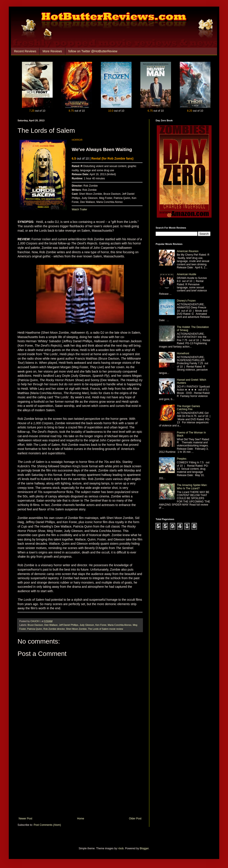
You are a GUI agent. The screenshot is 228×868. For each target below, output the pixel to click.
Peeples (182, 459)
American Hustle (187, 274)
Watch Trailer (79, 209)
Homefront (183, 353)
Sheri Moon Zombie (76, 629)
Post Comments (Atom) (47, 825)
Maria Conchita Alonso (119, 625)
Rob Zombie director (54, 629)
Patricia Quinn (35, 629)
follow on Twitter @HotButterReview (93, 51)
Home (81, 819)
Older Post (135, 819)
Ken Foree (101, 625)
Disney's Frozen (186, 301)
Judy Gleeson (87, 625)
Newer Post (25, 819)
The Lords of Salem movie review (105, 629)
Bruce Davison (35, 625)
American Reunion (188, 251)
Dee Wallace (51, 625)
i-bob (121, 848)
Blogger (144, 848)
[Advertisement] (80, 784)
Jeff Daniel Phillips (69, 625)
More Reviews (52, 51)
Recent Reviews (25, 51)
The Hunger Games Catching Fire (188, 408)
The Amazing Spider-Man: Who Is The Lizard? (192, 487)
